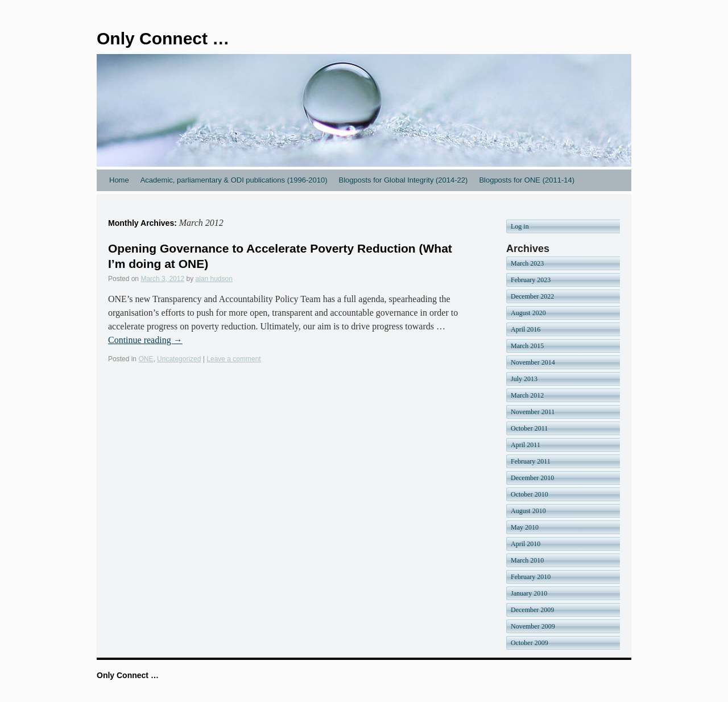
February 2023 (531, 280)
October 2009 (530, 643)
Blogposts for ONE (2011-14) (527, 180)
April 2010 (526, 544)
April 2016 (526, 329)
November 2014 (533, 362)
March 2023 (527, 263)
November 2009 (533, 626)
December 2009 (532, 610)
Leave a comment (233, 359)
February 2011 (531, 461)
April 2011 (526, 445)
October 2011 (529, 428)
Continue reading (145, 340)
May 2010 (525, 527)
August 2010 (528, 511)
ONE (146, 359)
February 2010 (531, 577)
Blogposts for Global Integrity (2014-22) (403, 180)
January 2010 (529, 593)
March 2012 (527, 395)
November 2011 (533, 412)
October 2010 (530, 494)
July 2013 (524, 379)
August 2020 (528, 313)
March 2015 (527, 346)
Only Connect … (163, 38)
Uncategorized (179, 359)
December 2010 (532, 478)
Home (119, 180)
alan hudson (214, 279)
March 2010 (527, 560)
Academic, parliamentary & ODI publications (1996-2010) (234, 180)
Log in (520, 226)
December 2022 (532, 296)
